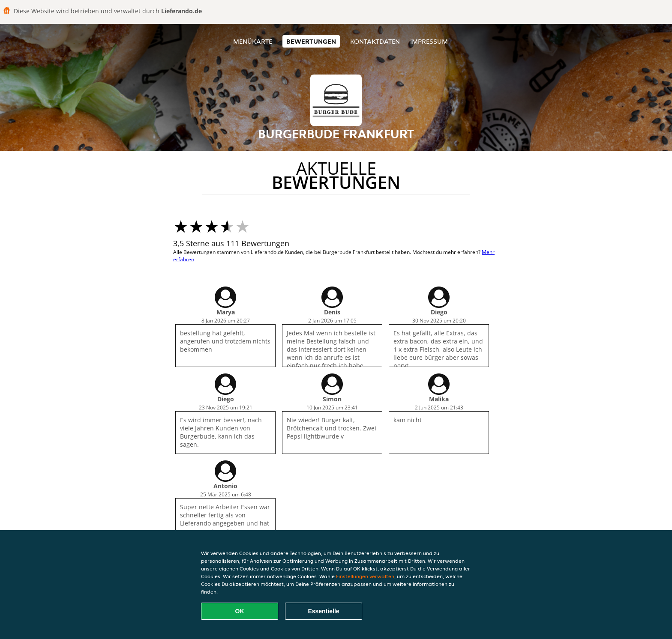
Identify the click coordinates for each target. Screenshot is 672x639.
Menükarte (253, 41)
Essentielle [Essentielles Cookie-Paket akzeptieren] (323, 611)
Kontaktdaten (375, 41)
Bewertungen (311, 41)
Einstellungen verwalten (365, 576)
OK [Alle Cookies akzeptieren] (240, 611)
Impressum (429, 41)
